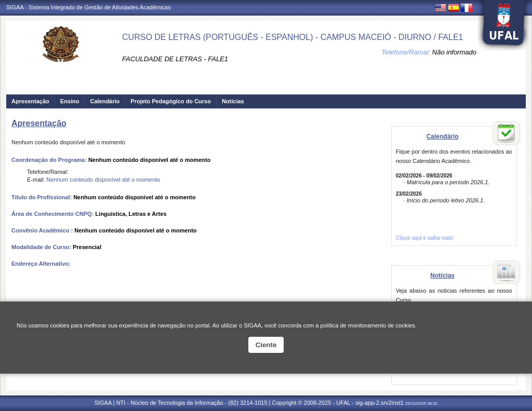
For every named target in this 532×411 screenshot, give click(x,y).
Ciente (266, 345)
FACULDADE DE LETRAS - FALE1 (175, 59)
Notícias (233, 101)
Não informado (454, 52)
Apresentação (30, 101)
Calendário (105, 101)
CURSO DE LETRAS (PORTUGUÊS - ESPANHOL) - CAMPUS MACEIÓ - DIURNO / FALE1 (292, 37)
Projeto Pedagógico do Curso (171, 101)
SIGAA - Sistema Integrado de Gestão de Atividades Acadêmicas (89, 7)
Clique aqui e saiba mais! (425, 238)
